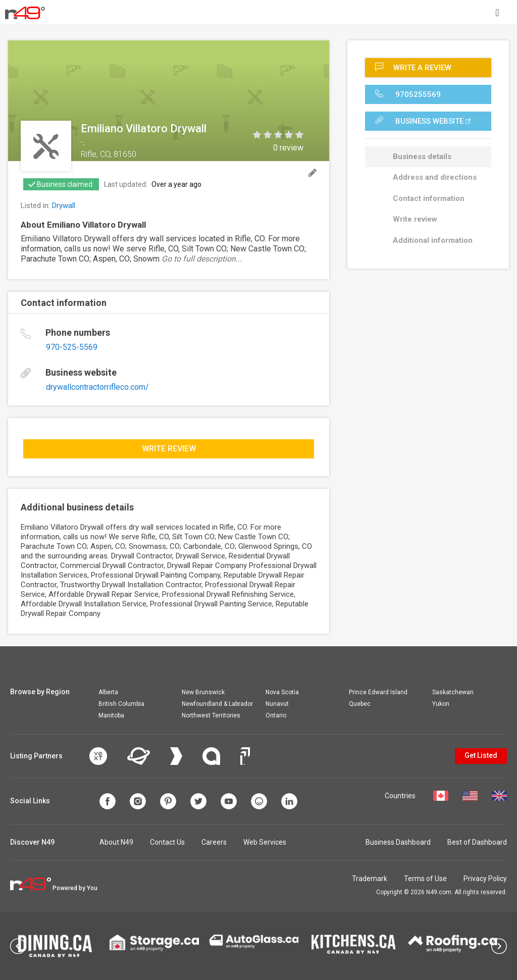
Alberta (108, 692)
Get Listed (481, 755)
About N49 (116, 842)
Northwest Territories (211, 715)
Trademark (370, 879)
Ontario (276, 715)
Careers (214, 842)
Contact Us (167, 842)
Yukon (441, 704)
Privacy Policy (485, 879)
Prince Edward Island (378, 692)
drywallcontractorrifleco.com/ (97, 387)
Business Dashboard (398, 842)
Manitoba (111, 715)
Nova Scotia (282, 692)
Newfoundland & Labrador (217, 704)
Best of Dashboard (477, 842)
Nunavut (277, 704)
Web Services (265, 842)
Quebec (360, 704)
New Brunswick (203, 692)
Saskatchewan (453, 692)
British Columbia (121, 704)
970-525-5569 (72, 347)
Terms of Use (425, 879)
